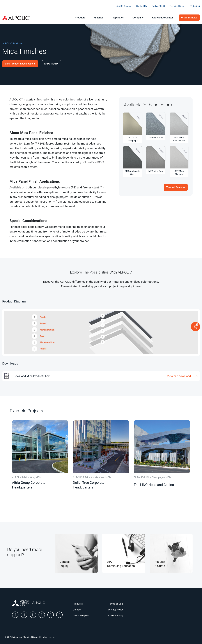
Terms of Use (116, 604)
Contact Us (141, 6)
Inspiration (118, 18)
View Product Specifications (20, 64)
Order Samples (189, 18)
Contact (77, 610)
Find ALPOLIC (158, 6)
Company (138, 18)
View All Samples (176, 187)
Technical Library (178, 6)
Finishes (99, 18)
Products (80, 18)
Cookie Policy (116, 616)
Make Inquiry (51, 64)
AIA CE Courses (124, 6)
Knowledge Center (162, 18)
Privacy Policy (116, 610)
